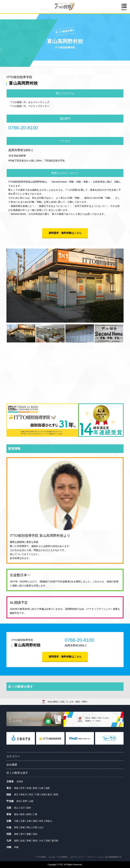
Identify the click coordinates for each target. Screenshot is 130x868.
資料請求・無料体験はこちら (65, 233)
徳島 (16, 834)
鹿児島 (55, 841)
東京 (16, 795)
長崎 (29, 841)
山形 (41, 788)
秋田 (35, 788)
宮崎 (48, 841)
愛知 (16, 814)
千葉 (37, 795)
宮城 (29, 788)
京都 (29, 821)
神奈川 (24, 795)
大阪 (16, 821)
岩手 (23, 788)
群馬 (56, 795)
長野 (25, 801)
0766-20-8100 (23, 128)
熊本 (35, 841)
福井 (29, 808)
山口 (41, 827)
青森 (16, 788)
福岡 (16, 841)
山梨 (31, 801)
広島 (35, 827)
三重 (35, 814)
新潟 (19, 801)
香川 (23, 834)
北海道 (20, 781)
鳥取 (16, 827)
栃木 (50, 795)
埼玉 (31, 795)
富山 (16, 808)
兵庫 (23, 821)
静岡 (29, 814)
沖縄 (16, 847)
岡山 (29, 827)
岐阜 (23, 814)
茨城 (44, 795)
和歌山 (49, 821)
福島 (48, 788)
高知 (35, 834)
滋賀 (35, 821)
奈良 (41, 821)
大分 (41, 841)
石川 (23, 808)
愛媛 (29, 834)
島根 (23, 827)
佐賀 (23, 841)
